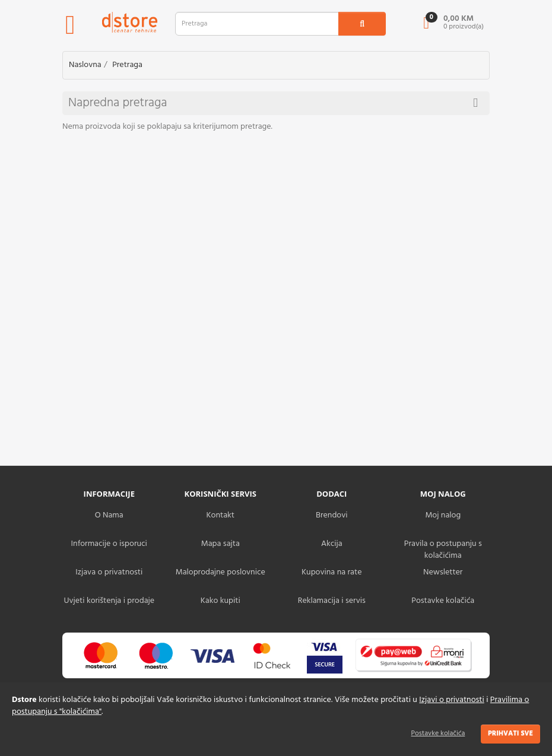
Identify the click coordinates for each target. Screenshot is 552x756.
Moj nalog (443, 515)
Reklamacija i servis (332, 601)
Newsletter (443, 572)
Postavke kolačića (438, 733)
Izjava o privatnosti (109, 572)
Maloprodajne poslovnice (221, 572)
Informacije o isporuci (109, 544)
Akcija (332, 544)
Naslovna (85, 65)
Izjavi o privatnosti (451, 700)
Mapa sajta (221, 544)
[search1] (362, 24)
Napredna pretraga (273, 103)
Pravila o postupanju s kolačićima (443, 550)
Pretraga (127, 65)
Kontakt (221, 515)
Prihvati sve (510, 733)
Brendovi (332, 515)
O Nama (109, 515)
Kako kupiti (221, 601)
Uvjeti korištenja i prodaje (109, 601)
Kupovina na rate (331, 572)
